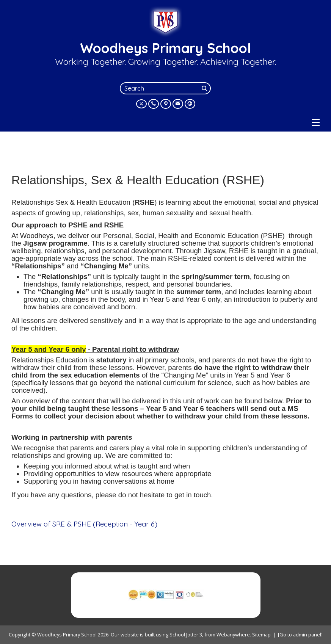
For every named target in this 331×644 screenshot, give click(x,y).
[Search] (206, 88)
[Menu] (316, 122)
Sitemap (261, 635)
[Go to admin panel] (300, 635)
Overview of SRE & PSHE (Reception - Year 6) (84, 524)
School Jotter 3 (186, 635)
